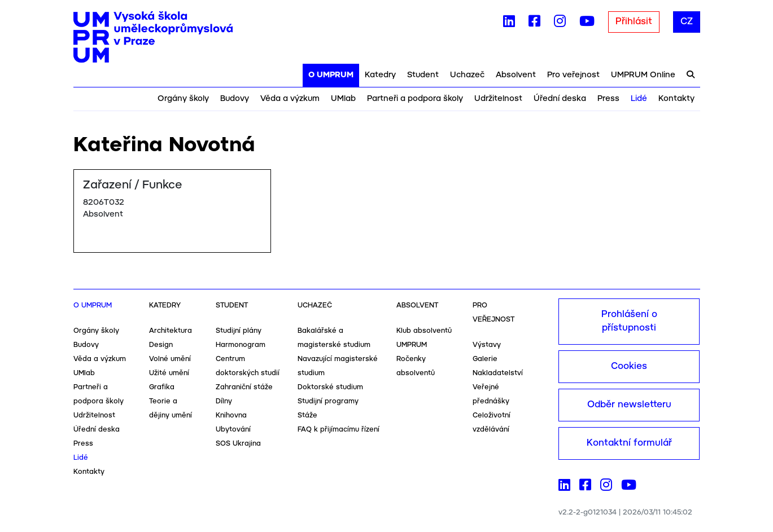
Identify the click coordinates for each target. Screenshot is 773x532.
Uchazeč (467, 75)
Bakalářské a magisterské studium (334, 338)
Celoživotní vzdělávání (492, 423)
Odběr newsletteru (629, 405)
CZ (687, 22)
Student (423, 75)
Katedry (380, 75)
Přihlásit (634, 22)
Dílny (224, 401)
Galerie (485, 359)
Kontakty (676, 99)
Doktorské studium (330, 387)
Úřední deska (560, 99)
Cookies (629, 366)
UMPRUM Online (643, 75)
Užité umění (169, 373)
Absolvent (516, 75)
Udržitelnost (498, 99)
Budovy (235, 99)
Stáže (307, 416)
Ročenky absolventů (416, 366)
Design (161, 345)
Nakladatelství (498, 373)
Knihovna (231, 416)
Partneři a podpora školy (415, 99)
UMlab (343, 99)
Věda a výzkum (290, 99)
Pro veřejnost (573, 75)
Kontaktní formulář (629, 443)
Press (608, 99)
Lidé (639, 99)
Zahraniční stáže (244, 387)
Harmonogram (241, 345)
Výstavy (487, 345)
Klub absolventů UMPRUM (424, 338)
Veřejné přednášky (491, 394)
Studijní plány (239, 331)
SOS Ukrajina (238, 444)
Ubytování (233, 430)
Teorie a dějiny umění (171, 408)
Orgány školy (183, 99)
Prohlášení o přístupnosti (629, 321)
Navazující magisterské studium (338, 366)
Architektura (171, 331)
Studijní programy (328, 401)
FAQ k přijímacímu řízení (339, 430)
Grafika (162, 387)
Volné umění (170, 359)
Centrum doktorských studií (248, 366)
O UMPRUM (331, 75)
